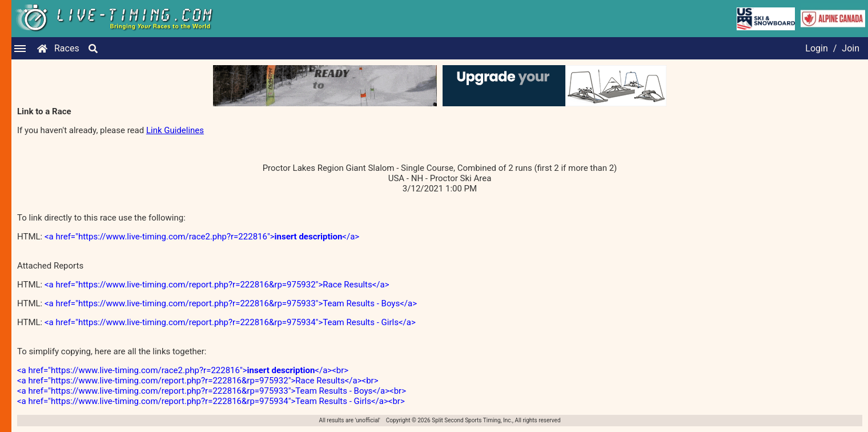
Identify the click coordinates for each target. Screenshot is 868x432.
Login (816, 48)
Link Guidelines (175, 130)
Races (67, 48)
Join (851, 48)
